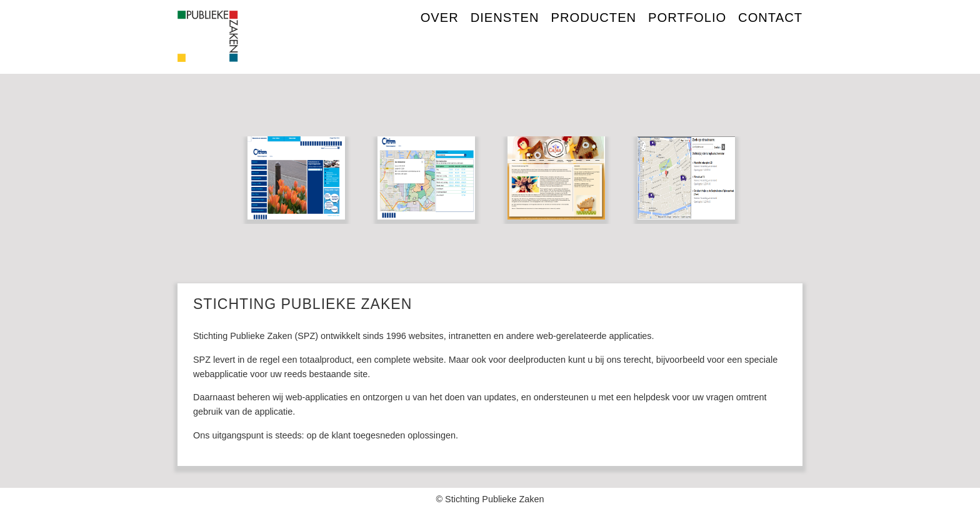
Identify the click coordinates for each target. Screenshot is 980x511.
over (440, 18)
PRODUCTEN (594, 18)
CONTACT (770, 18)
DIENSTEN (505, 18)
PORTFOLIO (687, 18)
